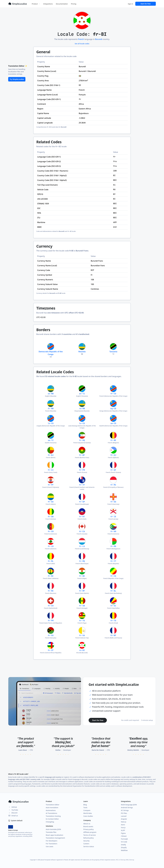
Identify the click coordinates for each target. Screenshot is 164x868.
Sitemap (132, 860)
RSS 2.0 (118, 860)
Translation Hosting (53, 816)
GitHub (13, 807)
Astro (123, 825)
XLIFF (123, 830)
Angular (124, 819)
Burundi (99, 39)
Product (36, 4)
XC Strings (125, 810)
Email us (13, 816)
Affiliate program (90, 832)
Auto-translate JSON (53, 829)
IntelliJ (123, 845)
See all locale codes (82, 44)
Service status (89, 846)
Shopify (124, 847)
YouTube (13, 810)
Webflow (124, 850)
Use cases (49, 846)
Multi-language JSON (129, 805)
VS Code (124, 842)
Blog (85, 805)
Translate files (51, 832)
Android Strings (127, 808)
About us (87, 824)
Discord (13, 813)
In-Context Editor (52, 819)
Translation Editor (53, 805)
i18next (124, 836)
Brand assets (88, 826)
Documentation (62, 4)
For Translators (51, 844)
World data (88, 813)
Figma (123, 833)
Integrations (48, 4)
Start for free (146, 4)
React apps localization (54, 835)
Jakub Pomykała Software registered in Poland (54, 860)
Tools (85, 808)
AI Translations (51, 813)
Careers (86, 844)
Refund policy (89, 838)
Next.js (124, 822)
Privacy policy (89, 829)
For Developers (52, 841)
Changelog (50, 822)
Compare (87, 810)
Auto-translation (52, 808)
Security (86, 841)
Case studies (88, 816)
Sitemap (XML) (125, 860)
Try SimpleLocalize (17, 79)
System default (15, 821)
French (81, 39)
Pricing (74, 4)
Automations (51, 810)
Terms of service (90, 835)
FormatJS (124, 839)
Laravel (124, 816)
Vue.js (123, 827)
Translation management (55, 838)
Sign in (130, 4)
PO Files (124, 813)
